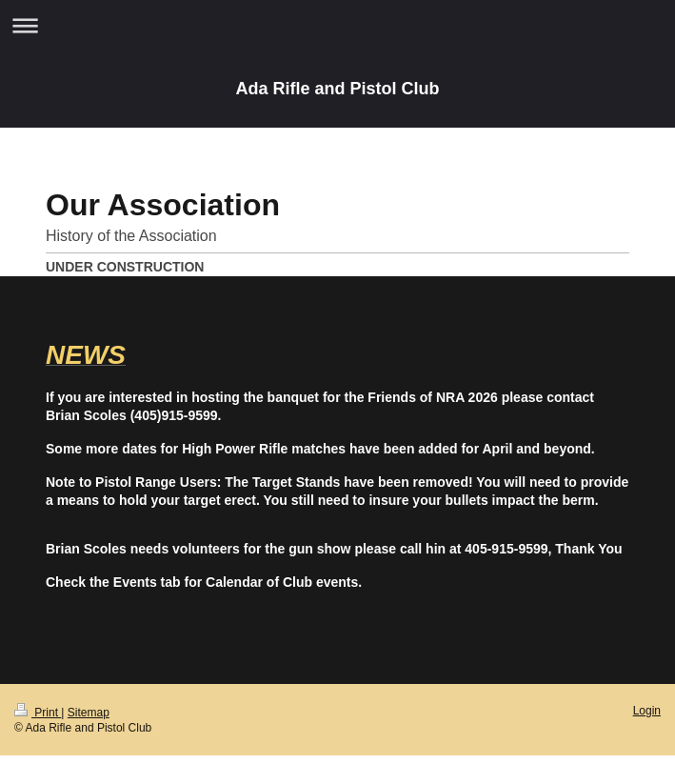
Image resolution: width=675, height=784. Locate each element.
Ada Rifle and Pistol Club (337, 89)
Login (647, 711)
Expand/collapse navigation (337, 25)
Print (38, 713)
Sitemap (89, 713)
